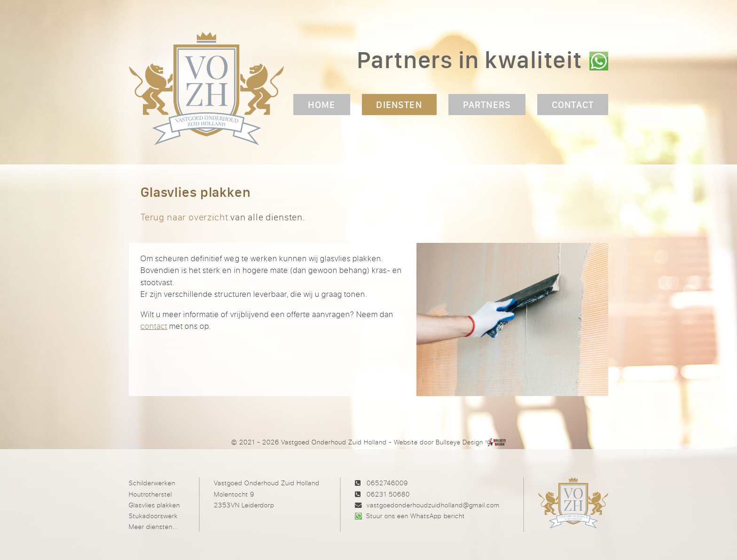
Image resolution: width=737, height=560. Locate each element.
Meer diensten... (153, 526)
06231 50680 (388, 494)
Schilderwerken (152, 483)
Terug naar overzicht (184, 217)
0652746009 (387, 483)
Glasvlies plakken (154, 505)
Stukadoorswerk (153, 516)
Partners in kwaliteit (470, 59)
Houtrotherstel (150, 494)
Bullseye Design (459, 442)
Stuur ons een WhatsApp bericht (415, 516)
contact (154, 326)
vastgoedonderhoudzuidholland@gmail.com (433, 505)
